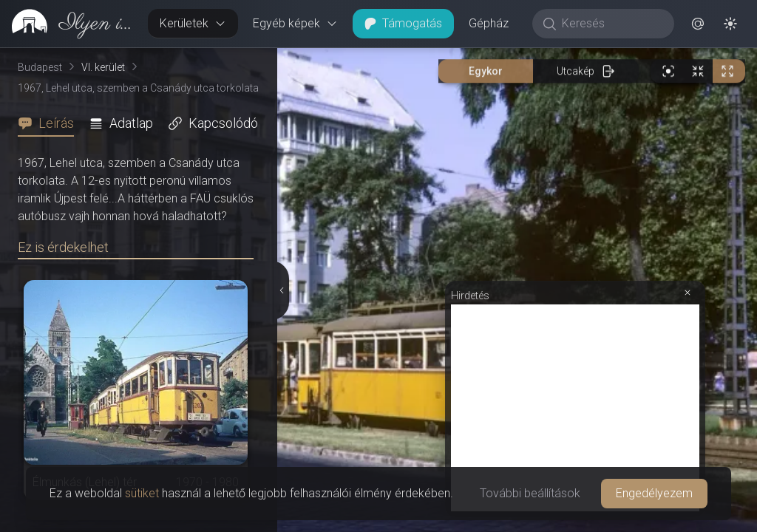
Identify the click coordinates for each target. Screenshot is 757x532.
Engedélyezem (654, 493)
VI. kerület (103, 67)
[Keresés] (611, 24)
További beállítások (530, 493)
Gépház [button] (489, 23)
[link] (68, 24)
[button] (698, 24)
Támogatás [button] (403, 23)
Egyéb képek (295, 23)
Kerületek (193, 23)
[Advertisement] (575, 131)
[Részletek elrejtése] (282, 151)
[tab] (50, 123)
